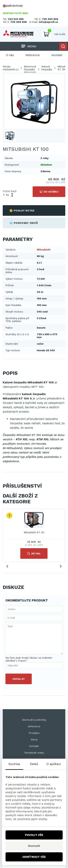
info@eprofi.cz (49, 22)
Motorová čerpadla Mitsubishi (30, 69)
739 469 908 (18, 22)
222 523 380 (16, 19)
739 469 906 (50, 19)
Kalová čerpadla (47, 68)
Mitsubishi (44, 250)
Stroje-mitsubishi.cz (11, 68)
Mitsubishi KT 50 (34, 532)
